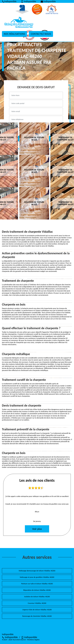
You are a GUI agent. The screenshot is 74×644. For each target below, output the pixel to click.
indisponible (10, 637)
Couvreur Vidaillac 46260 (37, 603)
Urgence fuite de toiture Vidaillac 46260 (37, 610)
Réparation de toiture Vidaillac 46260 (37, 590)
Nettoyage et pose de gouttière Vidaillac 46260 (37, 577)
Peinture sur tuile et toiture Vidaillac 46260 (37, 584)
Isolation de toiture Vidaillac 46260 (37, 597)
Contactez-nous (41, 34)
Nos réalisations (14, 34)
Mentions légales (33, 640)
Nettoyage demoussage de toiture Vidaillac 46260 (37, 571)
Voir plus (37, 529)
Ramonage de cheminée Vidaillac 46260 (37, 616)
